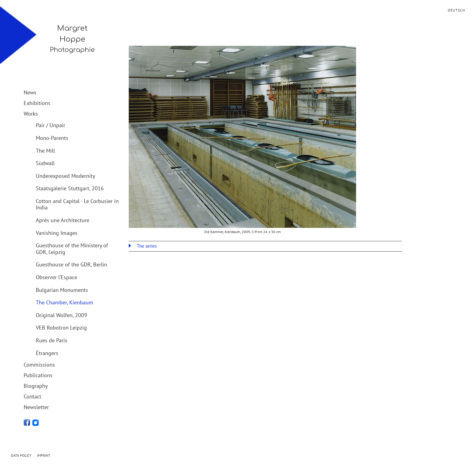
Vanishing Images (57, 233)
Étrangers (47, 353)
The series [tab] (146, 246)
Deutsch (456, 10)
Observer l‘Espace (56, 277)
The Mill (45, 151)
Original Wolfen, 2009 (61, 315)
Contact (32, 396)
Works (31, 114)
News (30, 92)
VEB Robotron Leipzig (61, 328)
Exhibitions (37, 103)
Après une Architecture (63, 220)
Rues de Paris (52, 340)
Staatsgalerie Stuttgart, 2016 (70, 188)
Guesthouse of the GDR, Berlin (71, 264)
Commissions (39, 365)
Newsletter (36, 407)
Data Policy (21, 455)
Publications (38, 375)
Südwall (45, 163)
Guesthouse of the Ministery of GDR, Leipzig (72, 249)
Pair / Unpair (51, 125)
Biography (36, 386)
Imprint (44, 455)
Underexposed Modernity (65, 176)
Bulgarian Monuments (62, 290)
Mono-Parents (52, 138)
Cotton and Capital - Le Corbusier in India (77, 204)
